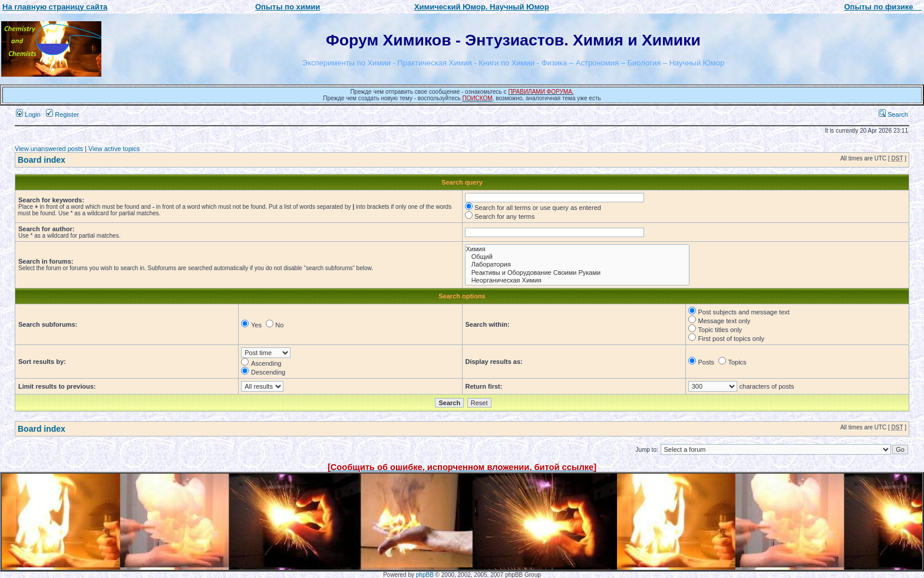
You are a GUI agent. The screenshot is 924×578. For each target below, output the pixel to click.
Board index (42, 160)
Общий (577, 257)
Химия (577, 249)
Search (893, 114)
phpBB (425, 575)
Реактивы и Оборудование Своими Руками (577, 273)
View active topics (114, 149)
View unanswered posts (49, 149)
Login (28, 114)
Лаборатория (577, 265)
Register (62, 114)
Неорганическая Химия (577, 280)
